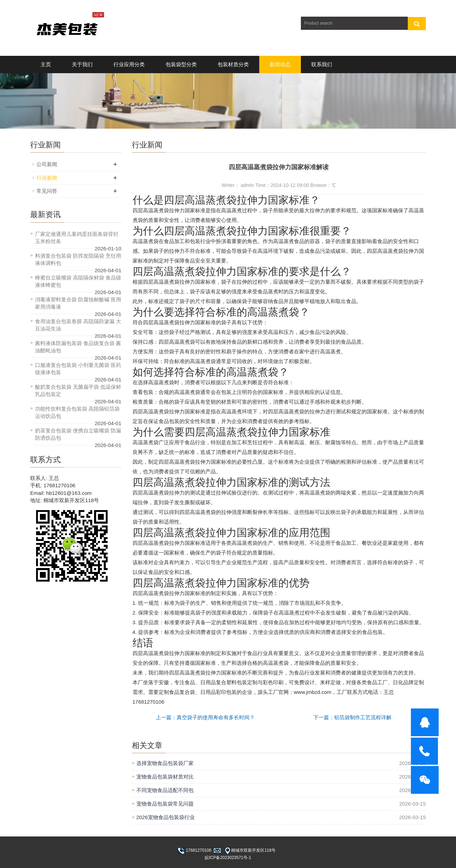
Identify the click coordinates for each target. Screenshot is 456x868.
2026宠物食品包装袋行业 (166, 817)
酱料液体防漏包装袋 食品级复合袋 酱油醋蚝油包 (78, 347)
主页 (46, 64)
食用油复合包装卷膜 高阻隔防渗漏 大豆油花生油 (78, 325)
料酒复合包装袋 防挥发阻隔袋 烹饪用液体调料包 (78, 259)
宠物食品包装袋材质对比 (165, 777)
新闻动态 (280, 64)
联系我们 (322, 64)
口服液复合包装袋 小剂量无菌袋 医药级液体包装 (78, 369)
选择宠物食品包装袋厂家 (165, 763)
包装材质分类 (233, 64)
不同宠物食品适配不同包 (165, 790)
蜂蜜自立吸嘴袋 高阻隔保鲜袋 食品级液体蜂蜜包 (78, 281)
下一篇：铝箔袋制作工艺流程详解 (352, 717)
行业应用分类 (129, 64)
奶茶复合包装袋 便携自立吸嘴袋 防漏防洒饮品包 (78, 434)
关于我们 (82, 64)
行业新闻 (47, 178)
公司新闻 (47, 164)
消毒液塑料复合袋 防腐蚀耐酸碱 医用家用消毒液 (78, 303)
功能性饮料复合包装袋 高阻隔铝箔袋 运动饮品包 (77, 412)
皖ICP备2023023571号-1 (228, 858)
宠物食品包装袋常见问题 (165, 804)
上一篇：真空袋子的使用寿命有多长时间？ (205, 717)
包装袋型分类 (181, 64)
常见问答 (47, 191)
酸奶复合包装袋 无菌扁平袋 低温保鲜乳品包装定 (78, 390)
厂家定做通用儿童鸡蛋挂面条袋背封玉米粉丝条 (77, 238)
